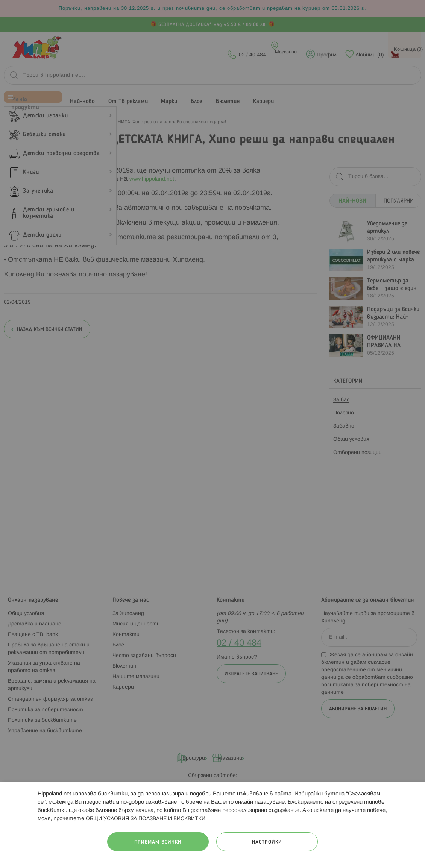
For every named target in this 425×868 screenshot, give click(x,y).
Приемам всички (158, 842)
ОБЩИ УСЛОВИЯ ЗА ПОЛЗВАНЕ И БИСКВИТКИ (146, 819)
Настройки (267, 842)
